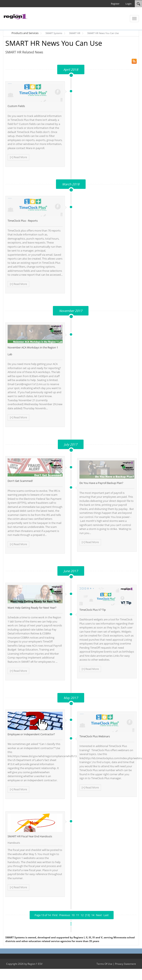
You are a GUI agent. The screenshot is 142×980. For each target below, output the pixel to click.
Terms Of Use (104, 964)
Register (115, 4)
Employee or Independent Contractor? (31, 734)
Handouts (14, 843)
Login (129, 4)
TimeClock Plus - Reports (23, 221)
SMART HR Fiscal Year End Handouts (30, 836)
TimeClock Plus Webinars (95, 736)
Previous (65, 915)
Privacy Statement (125, 964)
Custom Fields (16, 106)
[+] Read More (18, 157)
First (55, 915)
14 (93, 915)
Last (106, 915)
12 (82, 915)
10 (73, 915)
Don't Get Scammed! (20, 481)
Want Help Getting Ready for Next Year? (32, 608)
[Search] (138, 4)
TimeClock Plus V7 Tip (93, 610)
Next (99, 915)
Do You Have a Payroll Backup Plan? (101, 483)
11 (78, 915)
